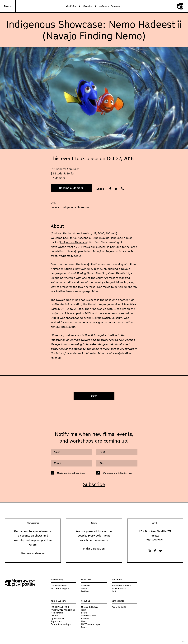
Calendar (88, 6)
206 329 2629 (155, 540)
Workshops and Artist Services (118, 473)
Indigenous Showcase (74, 242)
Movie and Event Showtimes (71, 473)
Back (94, 396)
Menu (8, 6)
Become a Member (71, 188)
